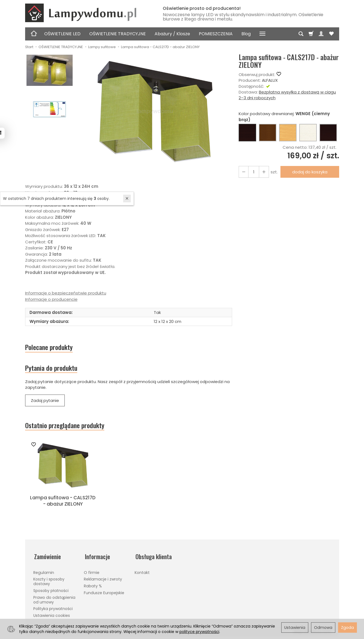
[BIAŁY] (308, 133)
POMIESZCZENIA (216, 34)
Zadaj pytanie (45, 402)
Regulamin (44, 572)
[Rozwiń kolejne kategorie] (262, 34)
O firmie (92, 572)
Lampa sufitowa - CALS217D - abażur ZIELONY (63, 503)
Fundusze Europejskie (104, 593)
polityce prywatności (199, 632)
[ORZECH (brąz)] (268, 133)
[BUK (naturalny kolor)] (288, 133)
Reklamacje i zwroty (103, 579)
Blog (246, 34)
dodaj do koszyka (309, 172)
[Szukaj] (301, 34)
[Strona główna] (88, 13)
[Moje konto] (321, 34)
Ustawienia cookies (52, 615)
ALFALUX (270, 80)
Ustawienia (295, 628)
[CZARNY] (328, 133)
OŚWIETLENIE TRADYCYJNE (118, 34)
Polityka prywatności (53, 609)
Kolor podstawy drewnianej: (284, 116)
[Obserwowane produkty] (331, 34)
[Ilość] (253, 172)
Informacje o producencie (51, 299)
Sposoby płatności (51, 591)
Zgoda (347, 628)
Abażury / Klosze (172, 34)
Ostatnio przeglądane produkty (67, 427)
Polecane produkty (50, 348)
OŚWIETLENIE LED (62, 34)
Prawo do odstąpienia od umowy (54, 599)
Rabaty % (93, 586)
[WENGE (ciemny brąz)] (247, 133)
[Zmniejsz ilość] (263, 172)
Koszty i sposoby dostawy (49, 581)
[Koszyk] (311, 34)
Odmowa (323, 628)
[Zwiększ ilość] (243, 172)
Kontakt (142, 572)
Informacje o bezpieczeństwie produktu (66, 293)
